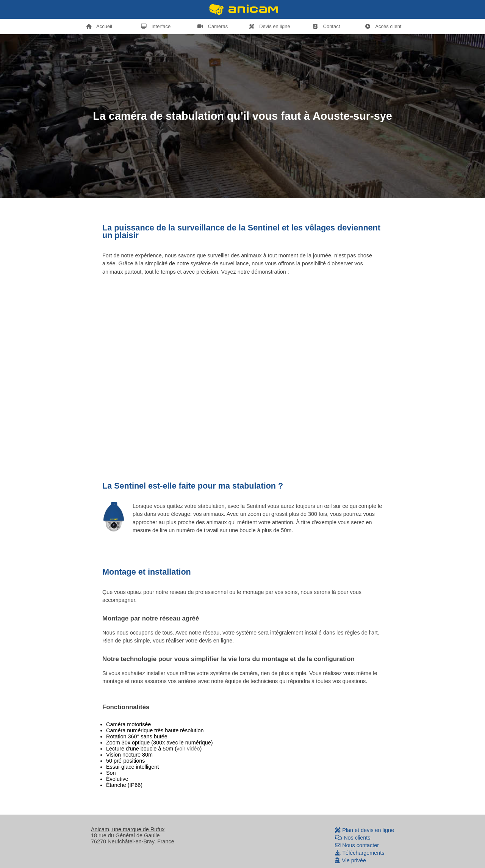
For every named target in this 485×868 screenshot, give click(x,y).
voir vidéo (188, 749)
